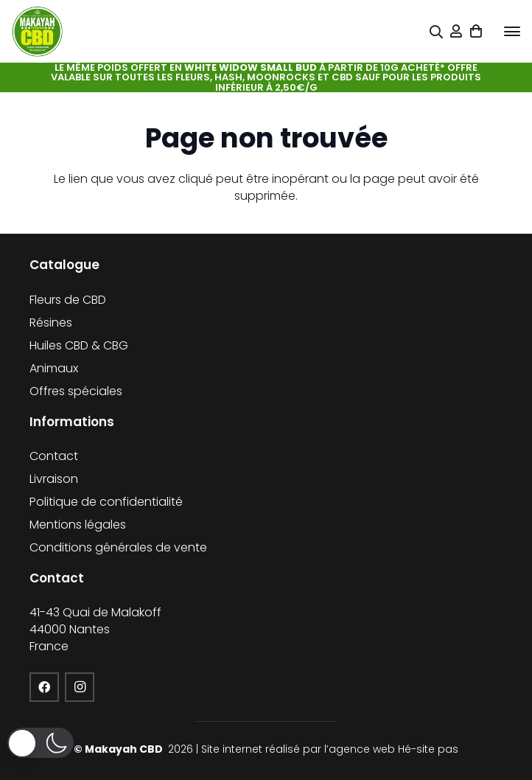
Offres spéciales (76, 391)
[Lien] (456, 31)
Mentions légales (78, 525)
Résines (51, 323)
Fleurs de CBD (68, 300)
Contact (54, 456)
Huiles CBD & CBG (79, 345)
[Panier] (477, 32)
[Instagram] (80, 687)
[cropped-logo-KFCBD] (38, 32)
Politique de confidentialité (106, 502)
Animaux (54, 368)
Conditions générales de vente (118, 547)
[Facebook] (44, 687)
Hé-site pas (428, 749)
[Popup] (436, 32)
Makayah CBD (125, 749)
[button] (512, 32)
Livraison (54, 479)
